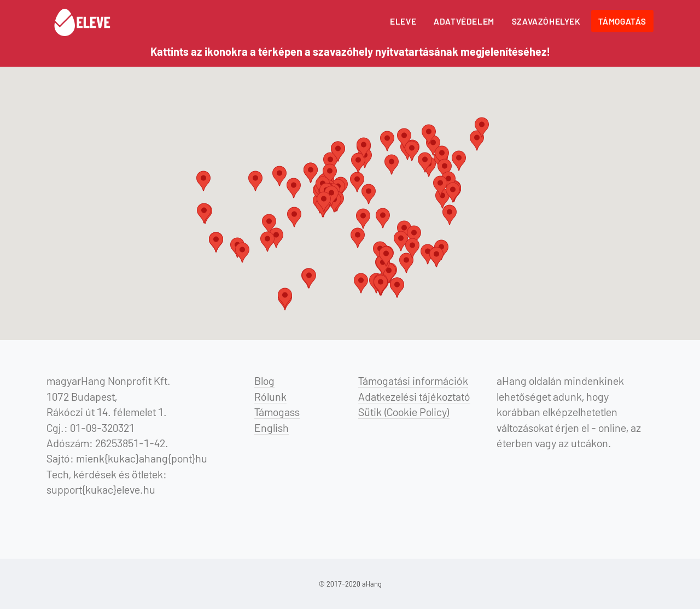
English (272, 428)
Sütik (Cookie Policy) (404, 412)
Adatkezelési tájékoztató (414, 396)
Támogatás (622, 21)
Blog (264, 380)
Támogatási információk (413, 380)
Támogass (277, 412)
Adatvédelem (464, 21)
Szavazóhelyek (546, 21)
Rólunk (270, 396)
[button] (269, 224)
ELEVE (403, 21)
